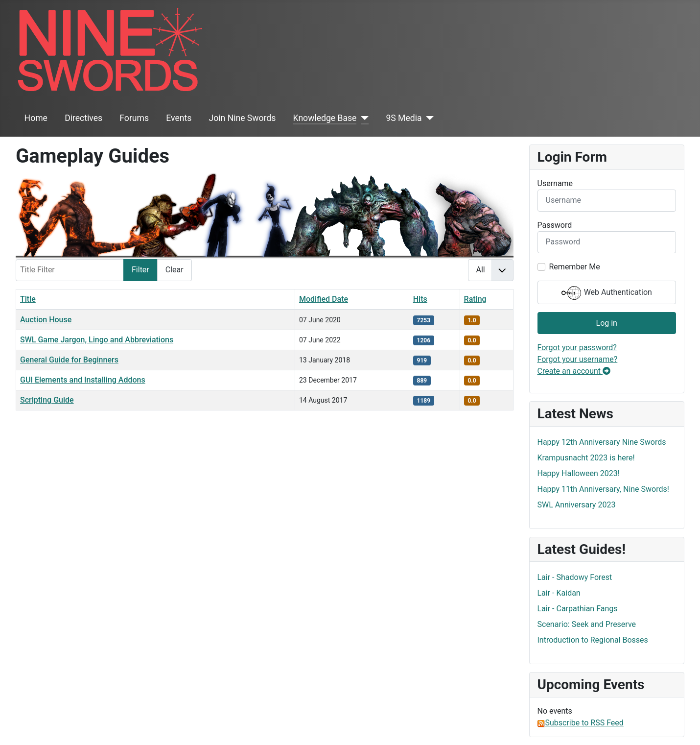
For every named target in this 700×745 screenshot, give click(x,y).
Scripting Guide (47, 400)
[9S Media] (428, 118)
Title (28, 299)
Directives (83, 118)
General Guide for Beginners (69, 360)
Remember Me (575, 267)
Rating (475, 299)
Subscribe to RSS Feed (581, 723)
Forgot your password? (577, 348)
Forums (134, 118)
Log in (607, 323)
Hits (420, 299)
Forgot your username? (578, 359)
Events (179, 118)
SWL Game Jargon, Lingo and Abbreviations (97, 340)
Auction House (46, 320)
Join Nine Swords (243, 118)
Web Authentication (607, 293)
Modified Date (324, 299)
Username (555, 183)
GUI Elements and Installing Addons (83, 380)
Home (36, 118)
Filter (140, 270)
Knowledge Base (325, 118)
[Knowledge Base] (362, 118)
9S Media (404, 118)
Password (555, 225)
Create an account (574, 371)
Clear (175, 270)
